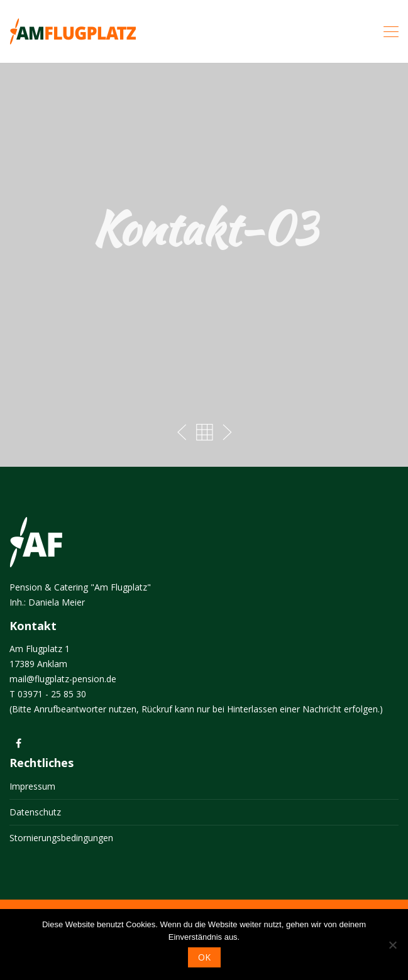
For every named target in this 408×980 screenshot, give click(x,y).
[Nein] (392, 945)
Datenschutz (35, 812)
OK (204, 957)
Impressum (32, 786)
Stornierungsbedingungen (61, 838)
